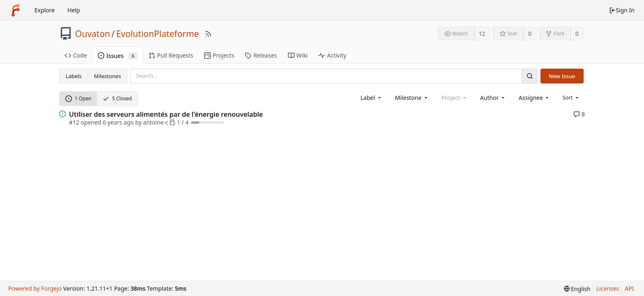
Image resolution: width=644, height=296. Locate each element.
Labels (74, 76)
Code (76, 55)
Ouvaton (93, 34)
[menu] (571, 97)
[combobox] (371, 98)
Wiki (298, 55)
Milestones (108, 76)
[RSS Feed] (208, 34)
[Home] (16, 10)
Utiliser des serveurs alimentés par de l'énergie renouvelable (166, 114)
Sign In (622, 10)
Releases (261, 55)
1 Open (78, 98)
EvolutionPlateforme (158, 34)
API (629, 288)
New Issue (562, 76)
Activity (332, 55)
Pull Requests (171, 55)
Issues (118, 56)
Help (74, 10)
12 (482, 34)
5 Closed (117, 98)
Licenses (608, 288)
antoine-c (155, 122)
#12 (74, 122)
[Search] (529, 76)
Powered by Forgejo (35, 288)
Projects (219, 55)
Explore (45, 10)
